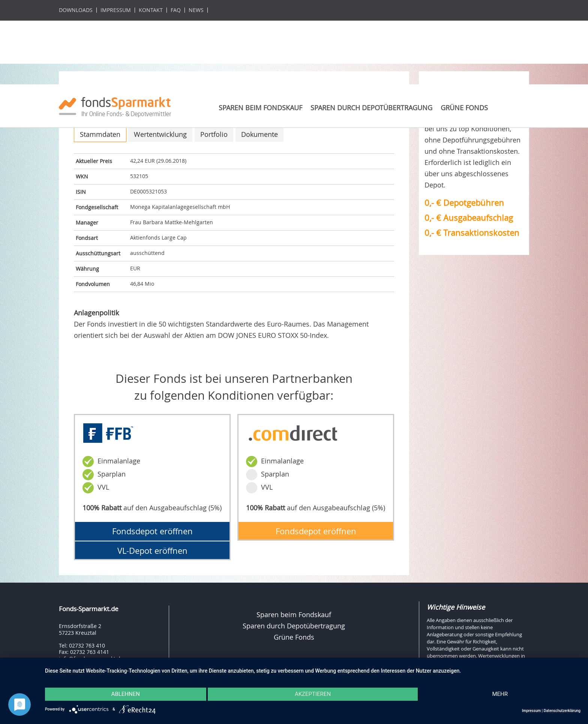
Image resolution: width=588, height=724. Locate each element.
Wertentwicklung (160, 134)
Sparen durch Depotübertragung (371, 108)
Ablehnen (125, 694)
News (196, 10)
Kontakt (151, 10)
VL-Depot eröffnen (152, 551)
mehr (501, 694)
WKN (82, 176)
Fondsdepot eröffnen (152, 531)
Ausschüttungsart (98, 253)
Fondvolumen (93, 284)
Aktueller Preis (94, 161)
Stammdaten (100, 134)
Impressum (116, 10)
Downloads (76, 10)
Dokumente (259, 134)
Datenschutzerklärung (562, 711)
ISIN (81, 192)
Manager (87, 223)
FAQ (176, 10)
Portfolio (214, 134)
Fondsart (87, 238)
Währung (87, 269)
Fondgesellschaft (97, 207)
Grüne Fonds (464, 108)
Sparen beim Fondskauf (260, 108)
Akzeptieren (313, 694)
